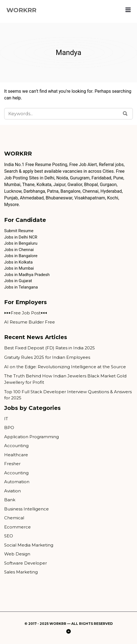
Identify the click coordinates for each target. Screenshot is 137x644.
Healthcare (16, 455)
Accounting (16, 446)
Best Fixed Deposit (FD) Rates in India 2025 (50, 348)
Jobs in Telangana (21, 287)
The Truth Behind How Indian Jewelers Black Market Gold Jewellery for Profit (65, 379)
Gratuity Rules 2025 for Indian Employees (47, 357)
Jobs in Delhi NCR (21, 237)
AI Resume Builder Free (30, 322)
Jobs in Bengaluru (21, 243)
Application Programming (31, 437)
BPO (9, 428)
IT (6, 419)
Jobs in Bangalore (21, 256)
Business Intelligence (26, 509)
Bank (10, 500)
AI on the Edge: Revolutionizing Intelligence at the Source (65, 367)
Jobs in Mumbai (19, 268)
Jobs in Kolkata (18, 262)
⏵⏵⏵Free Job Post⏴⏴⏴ (26, 313)
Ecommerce (17, 527)
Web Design (17, 554)
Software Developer (26, 563)
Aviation (12, 491)
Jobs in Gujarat (18, 281)
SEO (9, 536)
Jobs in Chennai (19, 250)
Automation (17, 482)
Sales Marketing (21, 572)
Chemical (14, 518)
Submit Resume (19, 231)
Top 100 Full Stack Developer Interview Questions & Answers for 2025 (68, 395)
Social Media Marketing (29, 545)
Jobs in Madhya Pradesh (27, 275)
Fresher (12, 464)
